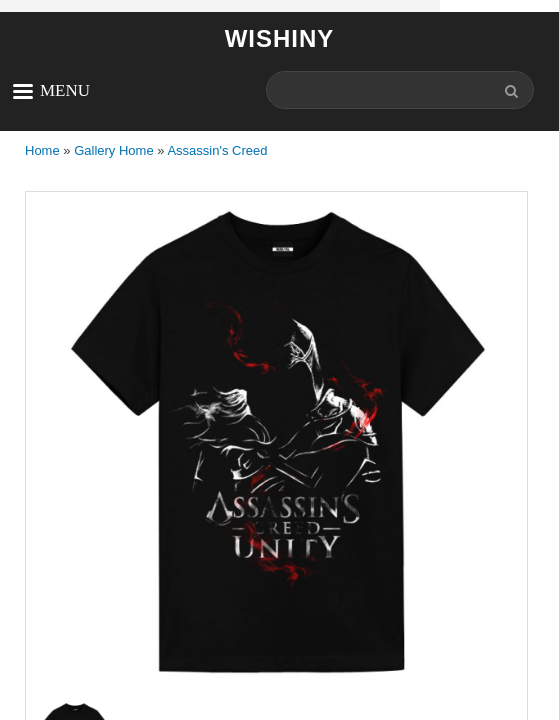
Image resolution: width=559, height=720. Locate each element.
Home (42, 150)
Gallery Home (113, 150)
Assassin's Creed (217, 150)
